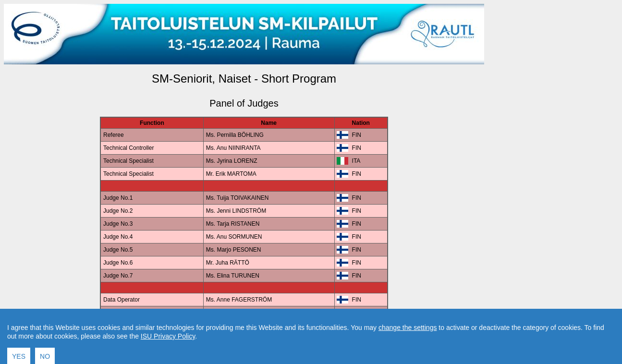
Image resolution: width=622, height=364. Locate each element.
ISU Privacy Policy (168, 357)
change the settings (408, 348)
